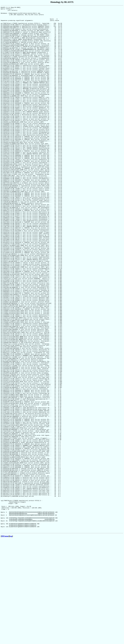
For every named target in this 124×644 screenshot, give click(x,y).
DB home (5, 641)
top (11, 641)
